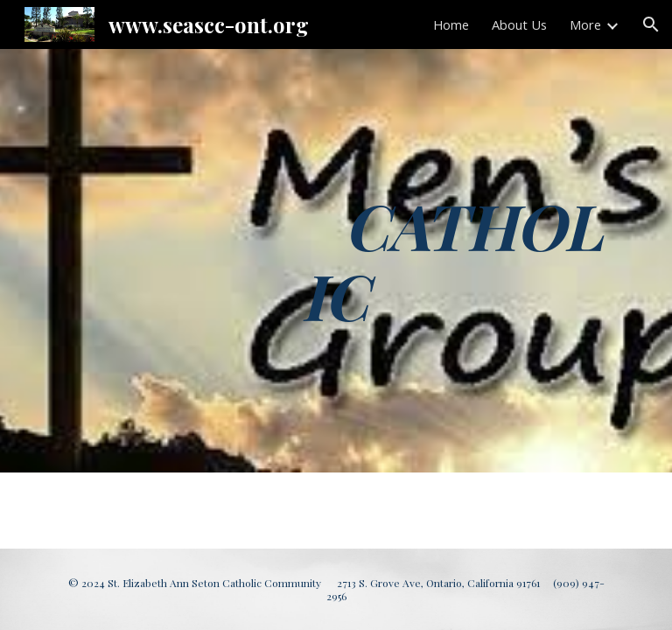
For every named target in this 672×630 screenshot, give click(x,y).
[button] (651, 24)
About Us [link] (519, 24)
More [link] (585, 24)
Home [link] (451, 24)
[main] (458, 261)
